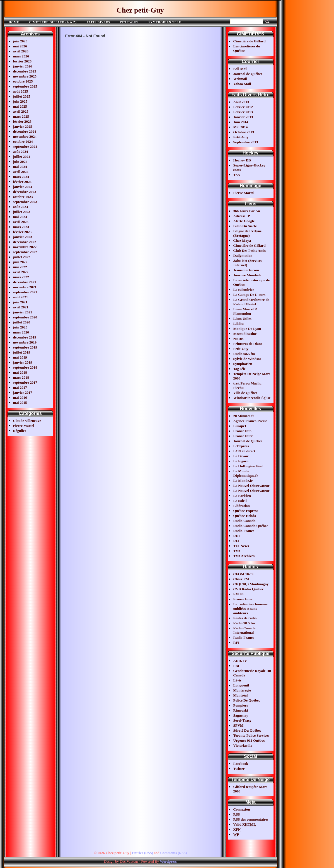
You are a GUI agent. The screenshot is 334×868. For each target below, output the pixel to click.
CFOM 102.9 (243, 574)
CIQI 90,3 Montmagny (251, 584)
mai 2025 (20, 106)
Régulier (20, 431)
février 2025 (22, 121)
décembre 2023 (25, 192)
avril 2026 (21, 51)
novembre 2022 (25, 247)
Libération (242, 506)
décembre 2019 (25, 337)
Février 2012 (243, 107)
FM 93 (238, 594)
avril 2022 (21, 272)
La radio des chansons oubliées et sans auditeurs (250, 609)
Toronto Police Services (251, 735)
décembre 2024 (25, 131)
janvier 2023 (23, 237)
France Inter (243, 436)
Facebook (241, 764)
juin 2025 (20, 101)
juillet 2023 (22, 212)
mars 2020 (21, 332)
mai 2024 (20, 167)
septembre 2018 (25, 367)
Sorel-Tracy (242, 720)
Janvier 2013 (243, 117)
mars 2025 (21, 116)
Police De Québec (247, 700)
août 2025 (21, 91)
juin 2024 (20, 162)
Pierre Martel (24, 426)
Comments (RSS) (173, 853)
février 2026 (22, 61)
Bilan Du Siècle (245, 226)
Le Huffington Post (248, 466)
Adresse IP (242, 216)
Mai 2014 (241, 127)
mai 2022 (20, 267)
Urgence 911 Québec (249, 740)
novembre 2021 (25, 287)
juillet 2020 (22, 322)
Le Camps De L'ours (249, 295)
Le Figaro (241, 461)
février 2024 (22, 182)
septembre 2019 (25, 347)
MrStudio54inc (245, 334)
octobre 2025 (23, 81)
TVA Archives (244, 556)
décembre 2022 (25, 242)
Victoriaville (243, 745)
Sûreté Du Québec (247, 730)
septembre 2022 (25, 252)
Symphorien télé (165, 22)
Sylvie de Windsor (247, 359)
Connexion (242, 809)
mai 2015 (20, 402)
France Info (242, 431)
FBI (236, 666)
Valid (245, 824)
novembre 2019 (25, 342)
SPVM (239, 725)
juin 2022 (20, 262)
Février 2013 (243, 112)
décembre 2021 (25, 282)
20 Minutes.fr (244, 416)
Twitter (239, 769)
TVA (237, 551)
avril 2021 (21, 307)
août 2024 (21, 152)
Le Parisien (242, 496)
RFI (236, 541)
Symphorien (243, 364)
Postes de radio (245, 618)
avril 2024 (21, 172)
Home (14, 22)
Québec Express (246, 511)
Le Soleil (240, 501)
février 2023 (22, 232)
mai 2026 (20, 46)
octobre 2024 (23, 142)
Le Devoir (241, 456)
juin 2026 (20, 41)
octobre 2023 (23, 197)
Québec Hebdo (245, 516)
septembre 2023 (25, 202)
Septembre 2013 (246, 142)
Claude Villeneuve (27, 421)
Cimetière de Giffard (250, 41)
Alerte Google (244, 221)
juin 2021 (20, 302)
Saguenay (241, 715)
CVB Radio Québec (249, 589)
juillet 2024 (22, 157)
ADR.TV (240, 661)
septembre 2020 (25, 317)
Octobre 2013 (244, 132)
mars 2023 (21, 227)
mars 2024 (21, 177)
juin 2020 (20, 327)
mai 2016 (20, 397)
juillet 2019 (22, 352)
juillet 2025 (22, 96)
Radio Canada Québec (251, 526)
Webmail (240, 79)
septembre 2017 (25, 382)
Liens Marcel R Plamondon (245, 311)
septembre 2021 (25, 292)
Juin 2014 (241, 122)
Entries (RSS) (142, 853)
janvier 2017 (23, 392)
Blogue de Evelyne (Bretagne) (248, 233)
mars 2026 (21, 56)
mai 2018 (20, 372)
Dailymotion (243, 256)
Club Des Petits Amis (250, 251)
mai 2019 (20, 357)
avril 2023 (21, 222)
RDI (237, 536)
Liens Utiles (242, 319)
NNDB (239, 339)
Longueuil (241, 685)
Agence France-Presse (250, 421)
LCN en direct (244, 451)
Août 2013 (241, 102)
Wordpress (168, 861)
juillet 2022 (22, 257)
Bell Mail (240, 69)
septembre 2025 (25, 86)
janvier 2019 (23, 362)
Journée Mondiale (247, 275)
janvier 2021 (23, 312)
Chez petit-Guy (140, 10)
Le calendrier (244, 290)
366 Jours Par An (247, 211)
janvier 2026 (23, 66)
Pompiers (241, 705)
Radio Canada (245, 521)
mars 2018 (21, 377)
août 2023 (21, 207)
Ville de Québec (245, 393)
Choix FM (241, 579)
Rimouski (241, 710)
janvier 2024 (23, 187)
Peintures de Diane (248, 344)
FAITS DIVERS (98, 22)
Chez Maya (242, 240)
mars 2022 (21, 277)
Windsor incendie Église (252, 398)
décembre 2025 (25, 71)
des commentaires (251, 819)
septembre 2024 (25, 147)
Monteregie (242, 690)
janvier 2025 (23, 126)
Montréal (241, 695)
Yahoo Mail (242, 84)
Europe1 (240, 426)
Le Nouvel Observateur (251, 486)
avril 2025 (21, 111)
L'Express (241, 446)
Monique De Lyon (247, 329)
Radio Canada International (245, 630)
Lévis (238, 680)
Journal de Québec (248, 74)
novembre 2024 (25, 136)
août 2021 (21, 297)
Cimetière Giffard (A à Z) (53, 22)
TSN (237, 175)
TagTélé (239, 369)
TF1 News (241, 546)
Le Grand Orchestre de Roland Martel (251, 302)
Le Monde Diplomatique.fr (246, 473)
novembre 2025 (25, 76)
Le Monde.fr (243, 481)
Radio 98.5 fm (244, 354)
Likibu (239, 324)
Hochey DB (242, 160)
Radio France (244, 531)
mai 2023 (20, 217)
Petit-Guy (129, 22)
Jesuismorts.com (246, 270)
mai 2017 (20, 387)
